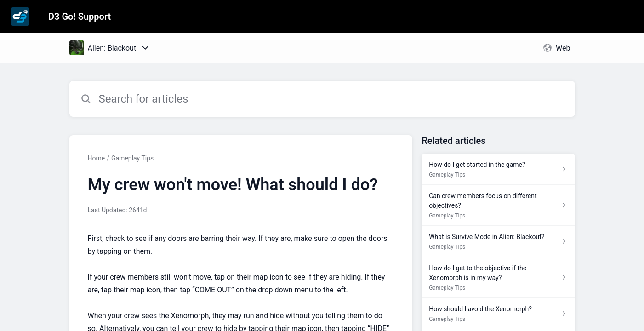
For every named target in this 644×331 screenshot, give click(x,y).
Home (97, 158)
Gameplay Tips (132, 158)
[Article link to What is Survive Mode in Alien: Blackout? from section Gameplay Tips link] (498, 241)
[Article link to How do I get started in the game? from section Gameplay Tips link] (498, 169)
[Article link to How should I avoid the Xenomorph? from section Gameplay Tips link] (498, 314)
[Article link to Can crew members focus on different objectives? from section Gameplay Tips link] (498, 205)
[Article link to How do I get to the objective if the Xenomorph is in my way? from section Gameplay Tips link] (498, 277)
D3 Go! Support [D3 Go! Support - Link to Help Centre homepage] (80, 17)
